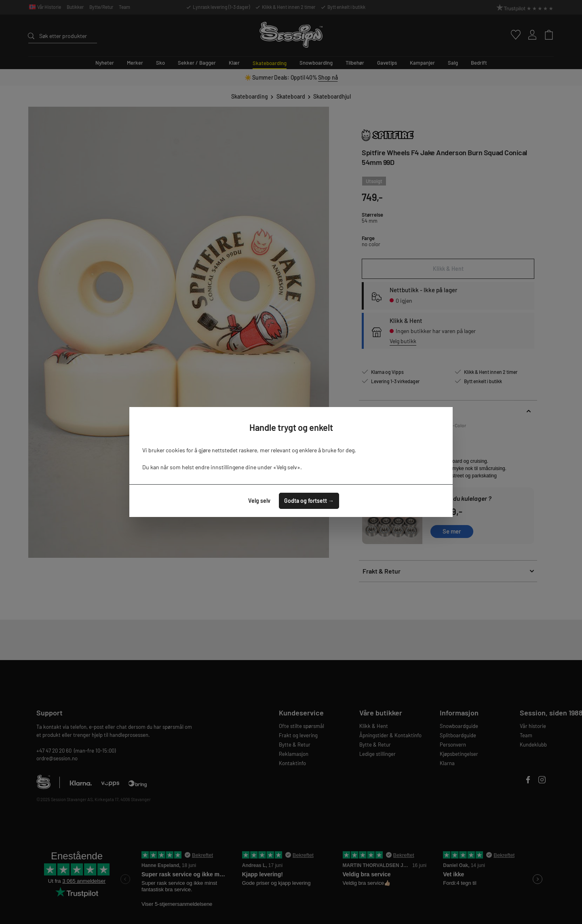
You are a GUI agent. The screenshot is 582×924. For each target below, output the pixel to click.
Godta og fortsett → (309, 501)
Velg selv (259, 501)
